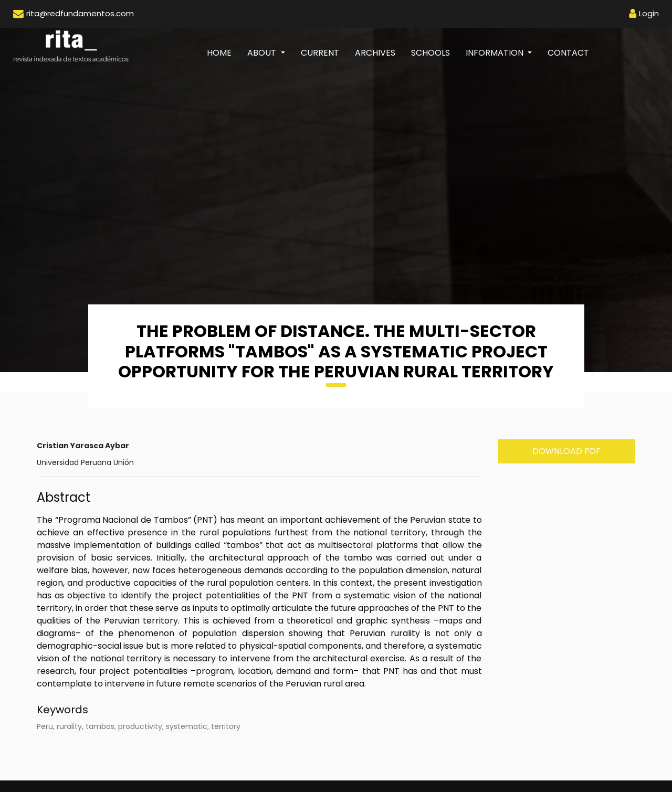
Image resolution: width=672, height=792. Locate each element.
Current (320, 53)
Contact (568, 53)
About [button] (263, 53)
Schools (430, 53)
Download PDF (566, 451)
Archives (375, 53)
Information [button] (496, 53)
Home (223, 52)
